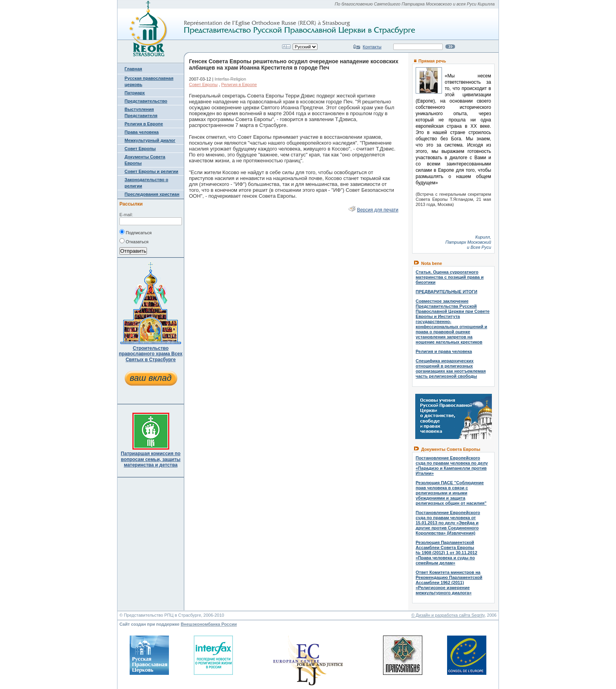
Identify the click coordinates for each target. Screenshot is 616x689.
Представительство (146, 101)
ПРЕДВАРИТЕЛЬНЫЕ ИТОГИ (446, 292)
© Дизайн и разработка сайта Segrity (448, 615)
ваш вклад (150, 378)
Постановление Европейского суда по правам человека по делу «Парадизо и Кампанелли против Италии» (452, 466)
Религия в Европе (144, 124)
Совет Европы (140, 149)
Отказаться (134, 241)
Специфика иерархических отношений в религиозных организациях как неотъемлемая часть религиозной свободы (451, 368)
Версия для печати (378, 210)
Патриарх (135, 93)
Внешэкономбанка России (209, 624)
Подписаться (136, 232)
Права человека (142, 132)
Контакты (372, 47)
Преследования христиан (152, 194)
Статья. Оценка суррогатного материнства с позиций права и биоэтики (450, 277)
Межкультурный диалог (150, 140)
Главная (133, 69)
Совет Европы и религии (151, 171)
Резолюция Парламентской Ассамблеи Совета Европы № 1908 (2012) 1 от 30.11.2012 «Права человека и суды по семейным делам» (446, 553)
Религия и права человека (444, 351)
